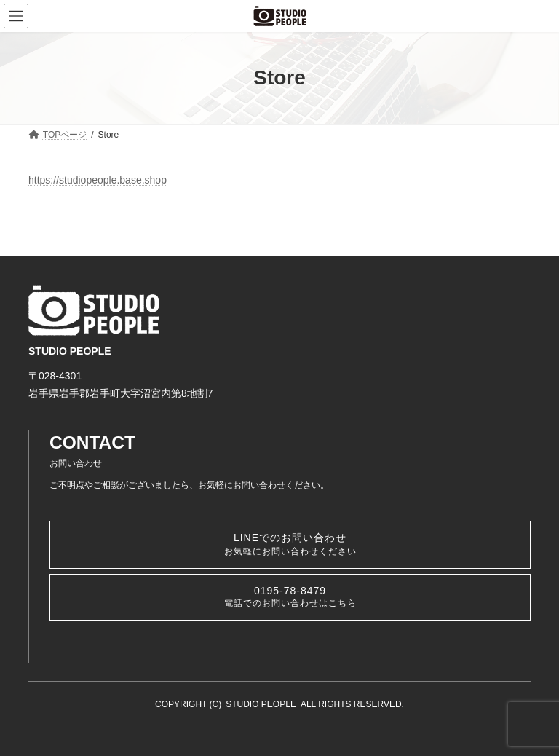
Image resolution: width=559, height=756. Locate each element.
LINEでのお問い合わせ (290, 544)
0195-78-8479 (290, 596)
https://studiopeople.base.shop (98, 180)
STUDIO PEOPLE (261, 704)
